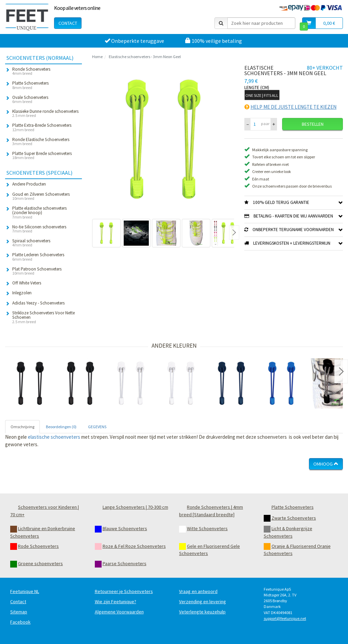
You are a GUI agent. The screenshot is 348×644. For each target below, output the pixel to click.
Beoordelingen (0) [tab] (61, 427)
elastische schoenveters (54, 437)
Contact (68, 23)
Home (97, 57)
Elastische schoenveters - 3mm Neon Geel (145, 57)
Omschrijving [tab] (22, 427)
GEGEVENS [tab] (97, 427)
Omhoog (326, 464)
